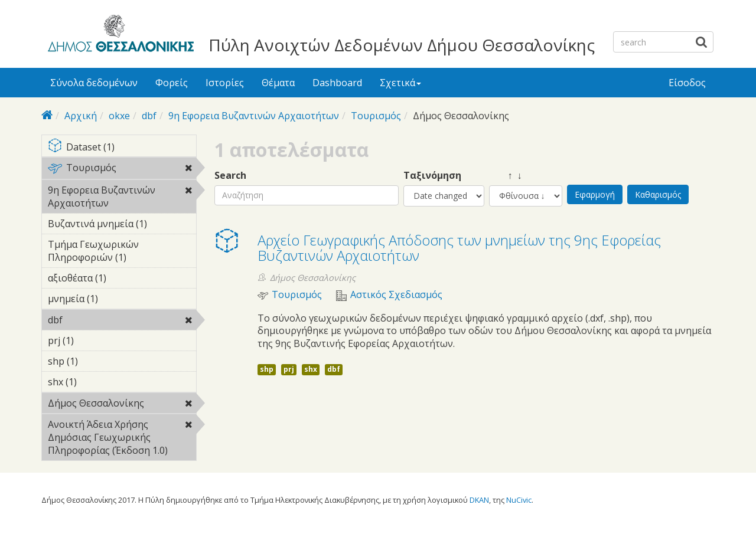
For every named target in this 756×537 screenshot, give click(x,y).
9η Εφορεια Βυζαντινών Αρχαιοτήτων (254, 116)
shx (311, 369)
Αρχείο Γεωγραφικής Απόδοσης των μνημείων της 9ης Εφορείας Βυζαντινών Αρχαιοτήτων (459, 248)
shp (267, 369)
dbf (149, 116)
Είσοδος (687, 83)
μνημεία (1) (116, 299)
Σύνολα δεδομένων (94, 83)
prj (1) (92, 340)
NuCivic (519, 500)
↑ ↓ (506, 176)
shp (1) (96, 361)
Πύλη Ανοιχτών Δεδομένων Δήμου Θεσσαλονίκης (402, 45)
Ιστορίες (225, 83)
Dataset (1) (122, 148)
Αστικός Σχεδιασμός (396, 295)
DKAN (479, 500)
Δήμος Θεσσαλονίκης (122, 405)
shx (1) (95, 382)
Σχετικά (400, 83)
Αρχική (81, 116)
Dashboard (337, 83)
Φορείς (172, 83)
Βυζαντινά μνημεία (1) (122, 225)
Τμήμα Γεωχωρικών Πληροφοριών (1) (122, 253)
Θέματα (278, 83)
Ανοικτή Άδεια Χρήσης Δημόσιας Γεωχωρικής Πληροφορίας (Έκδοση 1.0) (122, 439)
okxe (119, 116)
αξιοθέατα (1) (122, 280)
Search (230, 176)
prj (289, 369)
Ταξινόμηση (432, 176)
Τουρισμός (376, 116)
